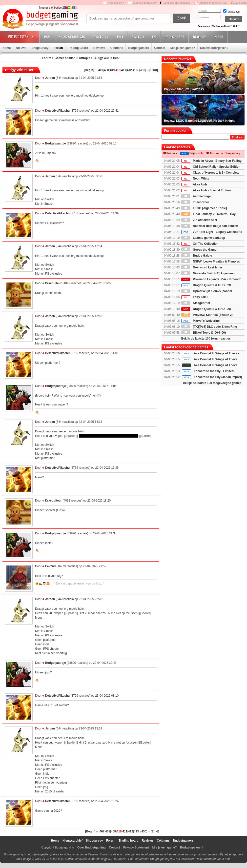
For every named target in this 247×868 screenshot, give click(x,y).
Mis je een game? (183, 48)
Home (7, 48)
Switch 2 (102, 37)
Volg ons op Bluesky (145, 3)
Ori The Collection (200, 244)
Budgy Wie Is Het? (107, 58)
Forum (58, 48)
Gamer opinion (65, 58)
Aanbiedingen (197, 196)
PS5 (48, 37)
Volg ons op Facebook (177, 3)
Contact (160, 48)
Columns (117, 48)
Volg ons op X (116, 3)
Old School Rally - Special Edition (211, 167)
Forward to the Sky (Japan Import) (218, 377)
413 (135, 70)
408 (106, 70)
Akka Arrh (194, 184)
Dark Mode (241, 3)
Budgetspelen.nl (192, 848)
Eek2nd (51, 566)
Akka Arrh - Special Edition (206, 190)
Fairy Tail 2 (195, 297)
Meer (220, 37)
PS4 (121, 37)
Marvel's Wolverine (200, 321)
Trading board (128, 841)
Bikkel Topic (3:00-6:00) (204, 333)
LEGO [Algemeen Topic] (204, 208)
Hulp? (236, 26)
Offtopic (84, 58)
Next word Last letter (202, 267)
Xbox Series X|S (72, 37)
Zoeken (237, 137)
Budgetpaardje (56, 143)
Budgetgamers (139, 48)
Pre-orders (175, 37)
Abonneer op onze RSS (213, 3)
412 (129, 70)
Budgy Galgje (197, 256)
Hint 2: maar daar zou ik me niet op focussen (109, 436)
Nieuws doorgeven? (214, 48)
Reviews (99, 48)
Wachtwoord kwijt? (222, 26)
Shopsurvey (40, 48)
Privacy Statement (136, 848)
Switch (138, 37)
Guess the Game (199, 250)
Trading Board (78, 48)
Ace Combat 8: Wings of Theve (216, 359)
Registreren (204, 26)
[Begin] (89, 70)
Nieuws (21, 48)
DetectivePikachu (57, 111)
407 (101, 70)
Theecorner (195, 202)
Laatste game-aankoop (203, 238)
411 (124, 70)
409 (112, 70)
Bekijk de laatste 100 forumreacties (206, 339)
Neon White (195, 179)
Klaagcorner (196, 303)
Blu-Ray (200, 37)
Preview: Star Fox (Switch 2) (207, 315)
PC (155, 37)
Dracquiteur (53, 283)
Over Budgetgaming (92, 848)
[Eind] (154, 70)
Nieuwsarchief (72, 841)
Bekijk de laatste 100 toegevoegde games (212, 383)
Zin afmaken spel (199, 220)
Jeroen (50, 78)
